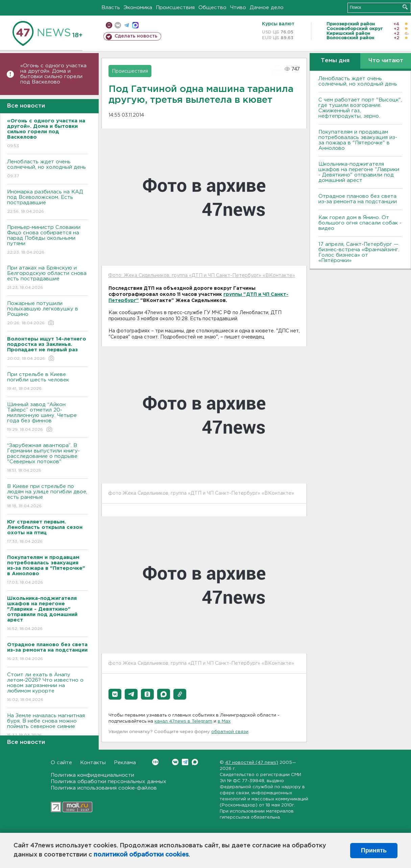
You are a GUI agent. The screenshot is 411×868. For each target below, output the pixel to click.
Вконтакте (155, 762)
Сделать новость (136, 36)
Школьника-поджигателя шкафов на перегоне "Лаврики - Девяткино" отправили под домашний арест (359, 172)
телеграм (127, 25)
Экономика (138, 8)
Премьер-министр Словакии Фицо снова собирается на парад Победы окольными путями (47, 240)
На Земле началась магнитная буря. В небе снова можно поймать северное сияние (47, 726)
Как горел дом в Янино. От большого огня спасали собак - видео (360, 223)
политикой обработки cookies (141, 855)
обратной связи (230, 732)
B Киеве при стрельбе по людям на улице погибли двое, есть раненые (47, 497)
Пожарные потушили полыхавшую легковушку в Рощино (47, 314)
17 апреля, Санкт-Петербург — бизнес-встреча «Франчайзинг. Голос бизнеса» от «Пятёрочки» (359, 252)
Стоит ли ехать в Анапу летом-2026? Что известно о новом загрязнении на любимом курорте (47, 688)
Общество (212, 8)
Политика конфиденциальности (92, 775)
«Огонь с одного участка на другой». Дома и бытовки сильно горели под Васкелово (53, 74)
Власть (111, 8)
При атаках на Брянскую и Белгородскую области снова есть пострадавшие (47, 278)
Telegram (185, 762)
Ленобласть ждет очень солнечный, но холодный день (47, 169)
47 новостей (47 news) (252, 763)
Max (195, 762)
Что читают (386, 61)
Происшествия (175, 8)
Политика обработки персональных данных (108, 782)
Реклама (125, 763)
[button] (115, 694)
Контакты (93, 763)
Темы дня (335, 61)
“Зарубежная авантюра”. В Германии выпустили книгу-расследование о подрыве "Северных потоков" (47, 458)
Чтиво (238, 8)
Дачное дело (267, 8)
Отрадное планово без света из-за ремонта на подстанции (358, 199)
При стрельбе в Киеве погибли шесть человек (47, 382)
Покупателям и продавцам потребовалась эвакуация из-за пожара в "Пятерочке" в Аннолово (358, 140)
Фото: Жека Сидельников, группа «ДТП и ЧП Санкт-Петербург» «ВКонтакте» (202, 276)
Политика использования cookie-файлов (104, 788)
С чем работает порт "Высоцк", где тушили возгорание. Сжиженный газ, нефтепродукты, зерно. (360, 108)
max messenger (135, 25)
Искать (405, 7)
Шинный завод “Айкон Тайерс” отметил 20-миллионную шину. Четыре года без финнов (47, 417)
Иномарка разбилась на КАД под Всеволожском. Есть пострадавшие (47, 202)
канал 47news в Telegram (183, 721)
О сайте (61, 763)
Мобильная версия (109, 25)
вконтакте (118, 25)
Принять (374, 850)
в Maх (224, 721)
